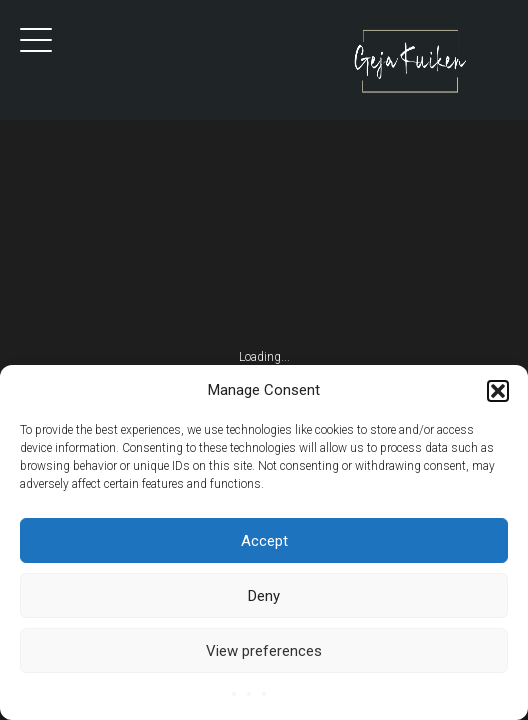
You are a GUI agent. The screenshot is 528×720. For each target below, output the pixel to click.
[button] (498, 391)
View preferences (264, 651)
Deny (264, 596)
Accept (264, 541)
